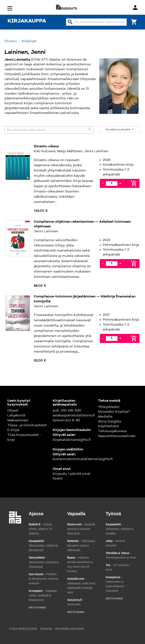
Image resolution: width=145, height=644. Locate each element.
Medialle (105, 417)
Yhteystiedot (109, 407)
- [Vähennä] (103, 183)
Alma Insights (110, 422)
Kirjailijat (29, 41)
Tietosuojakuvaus (112, 431)
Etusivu (11, 41)
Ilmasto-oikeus (46, 146)
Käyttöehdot (108, 426)
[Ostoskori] (134, 22)
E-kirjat (13, 430)
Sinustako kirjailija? (114, 412)
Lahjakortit (16, 415)
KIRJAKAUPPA (27, 21)
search (70, 22)
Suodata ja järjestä (120, 130)
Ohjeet (13, 411)
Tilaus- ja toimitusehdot (27, 425)
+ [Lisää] (120, 183)
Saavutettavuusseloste (117, 436)
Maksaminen (18, 420)
